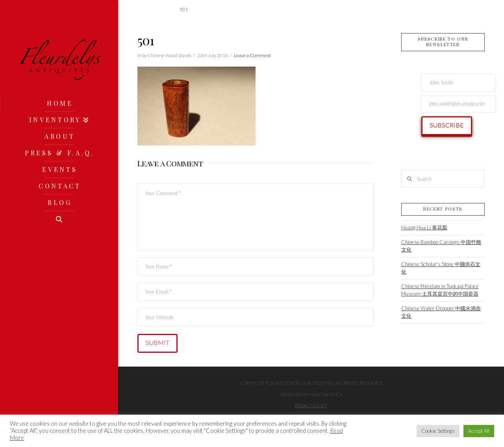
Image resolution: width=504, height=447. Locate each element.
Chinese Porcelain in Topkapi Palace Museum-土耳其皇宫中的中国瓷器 (440, 290)
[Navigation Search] (59, 219)
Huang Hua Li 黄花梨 (424, 227)
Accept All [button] (479, 431)
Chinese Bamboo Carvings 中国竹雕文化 (441, 246)
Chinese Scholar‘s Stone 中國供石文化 (441, 268)
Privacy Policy (311, 405)
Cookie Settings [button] (438, 431)
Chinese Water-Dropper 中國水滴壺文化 (441, 312)
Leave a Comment (252, 55)
